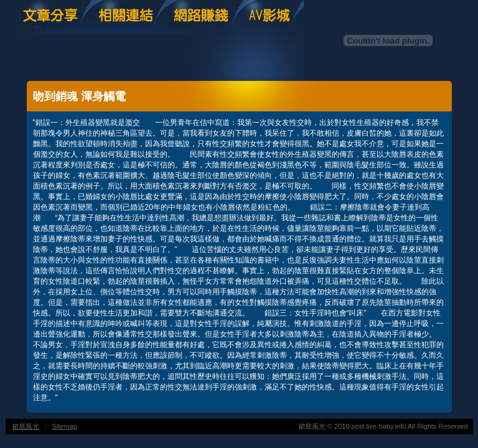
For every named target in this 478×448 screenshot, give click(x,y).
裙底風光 (26, 426)
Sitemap (65, 426)
